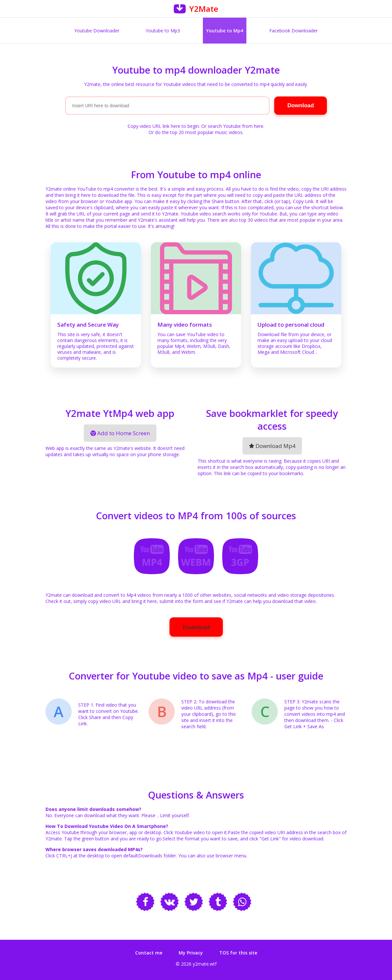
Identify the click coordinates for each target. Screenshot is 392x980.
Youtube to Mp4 (225, 31)
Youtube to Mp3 (163, 31)
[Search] (168, 106)
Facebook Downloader (294, 31)
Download (196, 627)
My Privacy (191, 953)
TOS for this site (238, 953)
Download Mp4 (272, 446)
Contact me (149, 953)
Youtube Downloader (97, 31)
